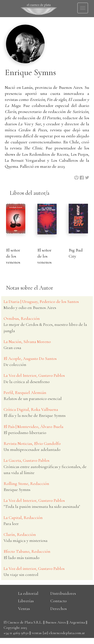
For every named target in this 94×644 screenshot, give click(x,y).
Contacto (59, 601)
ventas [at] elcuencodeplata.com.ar (58, 633)
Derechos (59, 609)
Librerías (26, 601)
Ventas (24, 609)
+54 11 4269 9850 (16, 633)
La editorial (28, 593)
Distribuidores (63, 593)
